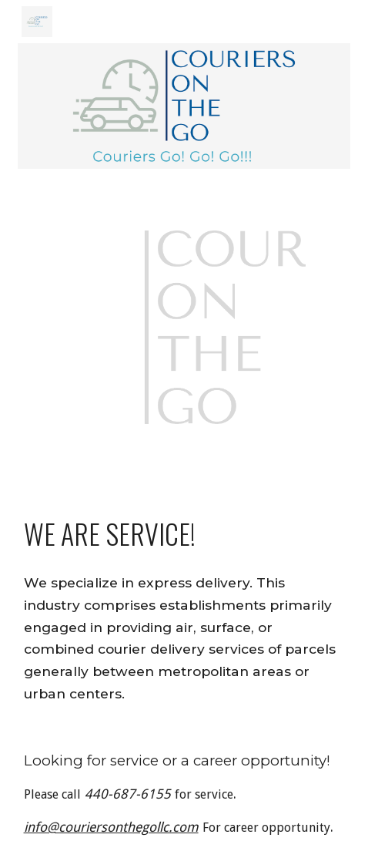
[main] (184, 533)
